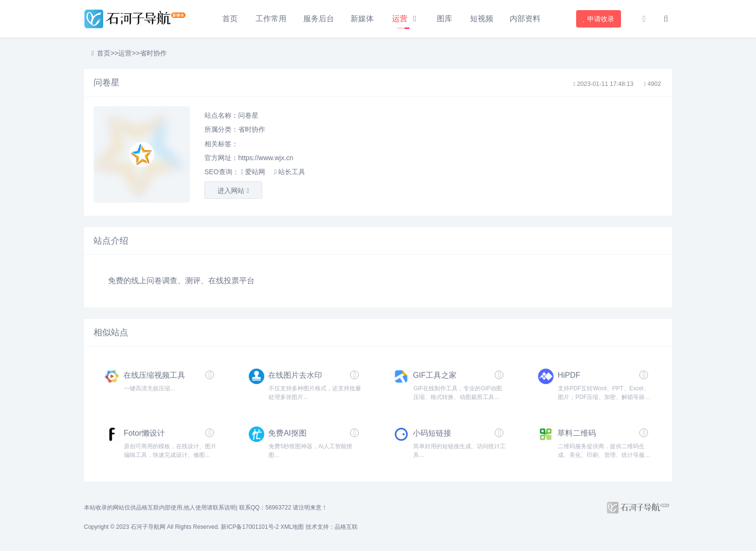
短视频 (482, 19)
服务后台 (319, 19)
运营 (400, 19)
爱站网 (253, 172)
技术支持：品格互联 (332, 527)
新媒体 (362, 19)
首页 (230, 19)
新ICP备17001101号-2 (250, 527)
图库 (445, 19)
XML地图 (292, 527)
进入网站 (233, 191)
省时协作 (153, 53)
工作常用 (271, 19)
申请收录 (599, 19)
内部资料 (525, 19)
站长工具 (289, 172)
